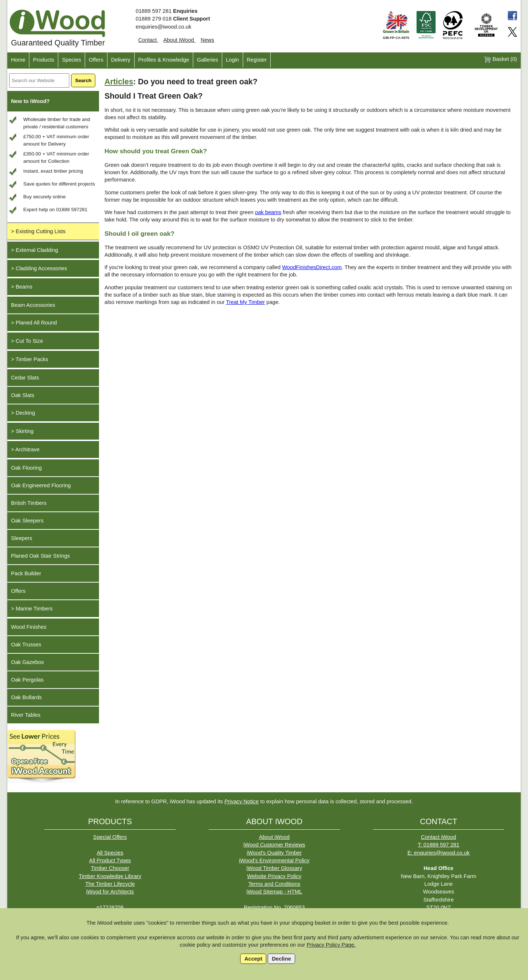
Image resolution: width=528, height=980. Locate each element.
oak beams (268, 212)
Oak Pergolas (27, 680)
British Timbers (29, 503)
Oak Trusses (26, 645)
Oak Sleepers (27, 521)
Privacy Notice (242, 801)
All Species (110, 853)
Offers (96, 60)
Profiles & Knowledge (164, 60)
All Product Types (110, 860)
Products (44, 60)
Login (232, 60)
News (207, 40)
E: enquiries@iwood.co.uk (439, 853)
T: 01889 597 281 (438, 845)
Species (71, 60)
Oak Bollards (26, 697)
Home (18, 60)
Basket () (500, 60)
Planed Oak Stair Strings (40, 556)
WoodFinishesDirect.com (312, 267)
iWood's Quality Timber (274, 853)
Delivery (121, 60)
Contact (148, 40)
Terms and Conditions (274, 884)
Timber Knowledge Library (110, 876)
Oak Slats (23, 395)
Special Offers (110, 837)
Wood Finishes (29, 627)
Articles (119, 82)
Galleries (208, 60)
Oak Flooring (26, 468)
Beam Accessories (33, 305)
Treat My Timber (245, 302)
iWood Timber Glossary (274, 868)
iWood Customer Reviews (274, 845)
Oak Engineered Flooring (41, 485)
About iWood (180, 40)
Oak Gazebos (27, 662)
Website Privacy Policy (274, 876)
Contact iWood (439, 837)
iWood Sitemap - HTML (274, 892)
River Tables (26, 715)
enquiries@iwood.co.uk (164, 27)
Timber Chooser (110, 868)
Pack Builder (26, 573)
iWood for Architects (110, 892)
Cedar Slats (25, 378)
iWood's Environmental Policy (274, 860)
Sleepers (22, 538)
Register (257, 60)
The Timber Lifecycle (110, 884)
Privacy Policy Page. (331, 945)
